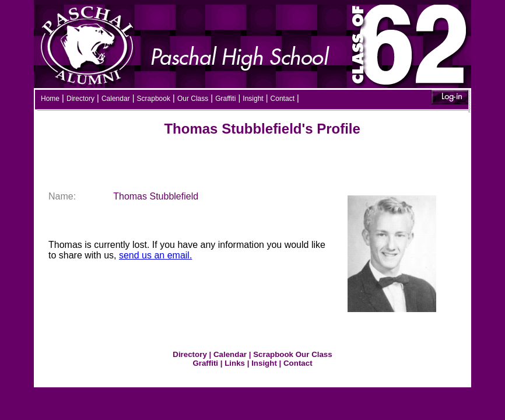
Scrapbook (154, 99)
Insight (253, 99)
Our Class (193, 99)
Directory (80, 99)
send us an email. (155, 255)
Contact (283, 99)
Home (50, 99)
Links (235, 363)
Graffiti (225, 99)
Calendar (116, 99)
